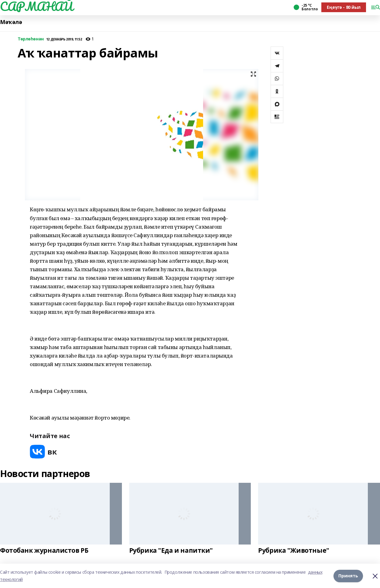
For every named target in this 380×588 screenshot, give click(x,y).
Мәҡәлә (11, 22)
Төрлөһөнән (31, 39)
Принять (348, 576)
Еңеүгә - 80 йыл (344, 7)
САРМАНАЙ (36, 6)
